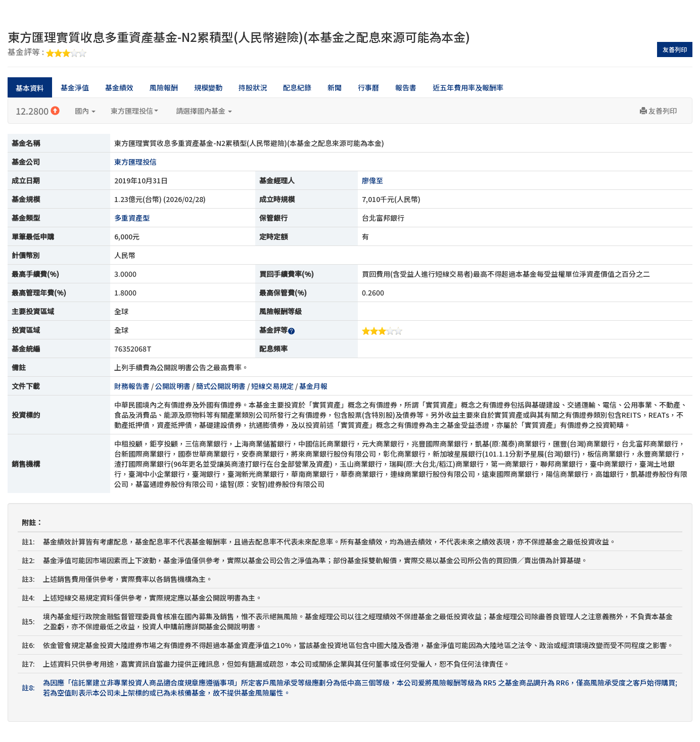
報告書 (406, 87)
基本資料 (30, 88)
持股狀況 (253, 87)
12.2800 (38, 111)
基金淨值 (75, 87)
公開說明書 (173, 386)
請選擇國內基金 (204, 111)
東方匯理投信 (134, 111)
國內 (85, 111)
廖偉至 (372, 180)
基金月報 (313, 386)
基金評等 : (47, 53)
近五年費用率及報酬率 (468, 87)
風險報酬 (164, 87)
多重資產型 (132, 218)
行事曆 (368, 87)
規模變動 (208, 87)
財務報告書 (132, 386)
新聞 (335, 87)
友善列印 (675, 49)
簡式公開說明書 (221, 386)
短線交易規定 (272, 386)
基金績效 (119, 87)
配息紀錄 (297, 87)
